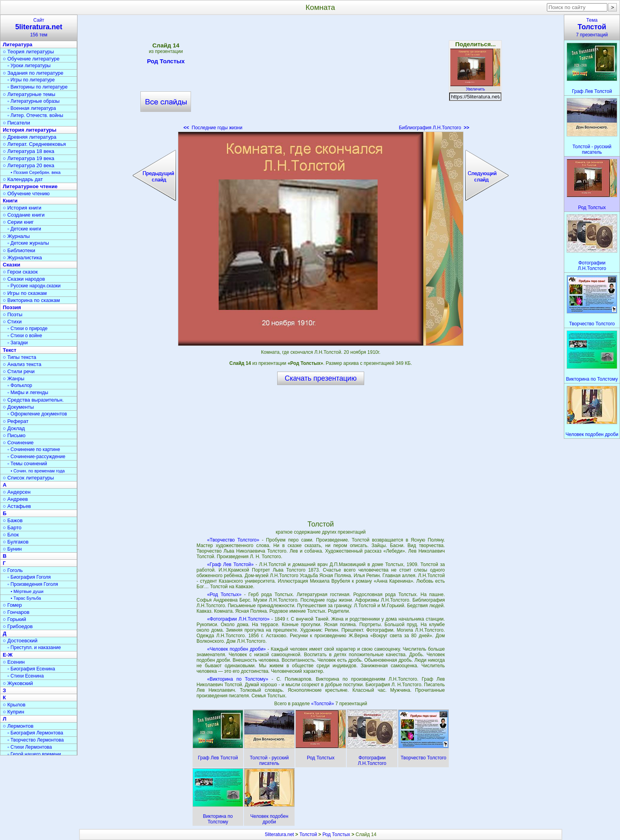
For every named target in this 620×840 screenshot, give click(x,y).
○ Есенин (14, 662)
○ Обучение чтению (26, 193)
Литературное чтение (30, 186)
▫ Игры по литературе (31, 80)
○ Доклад (14, 428)
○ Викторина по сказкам (31, 300)
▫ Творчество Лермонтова (36, 740)
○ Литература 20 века (28, 165)
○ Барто (12, 528)
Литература (18, 44)
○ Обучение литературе (31, 59)
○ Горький (14, 619)
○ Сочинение (18, 443)
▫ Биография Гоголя (29, 577)
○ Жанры (14, 378)
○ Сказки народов (24, 279)
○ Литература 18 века (28, 151)
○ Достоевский (20, 641)
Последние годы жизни (213, 128)
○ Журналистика (22, 258)
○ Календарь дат (23, 179)
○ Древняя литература (29, 137)
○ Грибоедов (18, 626)
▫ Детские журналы (28, 243)
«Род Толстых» (224, 595)
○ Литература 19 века (28, 158)
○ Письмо (14, 435)
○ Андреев (15, 499)
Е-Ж (8, 655)
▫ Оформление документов (37, 414)
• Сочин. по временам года (38, 471)
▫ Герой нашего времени (34, 754)
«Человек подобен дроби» (237, 649)
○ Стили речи (19, 371)
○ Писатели (16, 123)
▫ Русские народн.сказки (34, 286)
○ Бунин (12, 549)
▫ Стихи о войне (25, 336)
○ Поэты (13, 314)
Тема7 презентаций (592, 27)
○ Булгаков (16, 542)
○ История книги (22, 208)
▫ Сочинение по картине (34, 449)
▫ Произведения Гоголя (33, 584)
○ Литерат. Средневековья (34, 144)
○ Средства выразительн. (33, 400)
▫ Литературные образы (34, 101)
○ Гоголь (13, 570)
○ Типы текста (20, 357)
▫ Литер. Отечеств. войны (35, 115)
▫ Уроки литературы (29, 66)
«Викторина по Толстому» (238, 679)
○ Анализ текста (22, 364)
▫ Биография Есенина (31, 669)
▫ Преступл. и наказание (34, 647)
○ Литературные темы (29, 94)
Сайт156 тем (39, 27)
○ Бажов (13, 520)
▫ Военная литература (32, 108)
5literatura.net (279, 834)
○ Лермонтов (18, 726)
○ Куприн (13, 712)
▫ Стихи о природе (27, 328)
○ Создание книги (24, 215)
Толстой (308, 834)
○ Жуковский (18, 683)
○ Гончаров (16, 612)
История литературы (30, 130)
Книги (10, 201)
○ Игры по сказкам (25, 293)
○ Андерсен (17, 492)
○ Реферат (16, 421)
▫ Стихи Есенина (26, 676)
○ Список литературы (28, 478)
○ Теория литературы (28, 52)
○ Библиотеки (19, 250)
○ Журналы (16, 236)
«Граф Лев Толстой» (231, 564)
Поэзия (12, 307)
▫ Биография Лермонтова (35, 733)
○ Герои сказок (20, 272)
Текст (9, 350)
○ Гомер (12, 605)
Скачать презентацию (321, 378)
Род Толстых (166, 62)
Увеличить (475, 87)
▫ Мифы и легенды (28, 393)
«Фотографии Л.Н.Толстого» (238, 619)
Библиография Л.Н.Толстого (434, 128)
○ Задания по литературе (33, 73)
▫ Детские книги (24, 229)
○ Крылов (14, 705)
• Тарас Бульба (26, 598)
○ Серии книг (18, 222)
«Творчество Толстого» (233, 540)
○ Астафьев (17, 506)
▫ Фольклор (20, 385)
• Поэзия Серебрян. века (36, 172)
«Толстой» (323, 704)
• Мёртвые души (27, 591)
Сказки (11, 265)
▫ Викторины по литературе (38, 87)
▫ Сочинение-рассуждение (36, 457)
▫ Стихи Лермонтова (30, 747)
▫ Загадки (18, 343)
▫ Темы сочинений (27, 464)
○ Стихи (12, 322)
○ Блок (11, 535)
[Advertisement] (321, 75)
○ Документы (18, 407)
